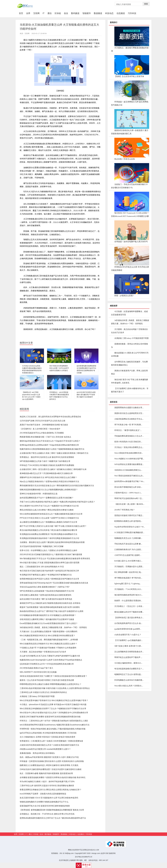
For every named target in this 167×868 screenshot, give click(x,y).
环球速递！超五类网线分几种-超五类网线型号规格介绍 (130, 103)
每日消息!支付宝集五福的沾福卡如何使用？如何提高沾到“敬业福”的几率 (49, 571)
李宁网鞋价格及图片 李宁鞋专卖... (128, 578)
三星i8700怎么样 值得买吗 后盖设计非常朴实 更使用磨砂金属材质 (47, 786)
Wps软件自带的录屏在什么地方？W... (130, 527)
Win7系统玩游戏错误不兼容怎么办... (129, 476)
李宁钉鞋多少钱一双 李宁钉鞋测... (128, 425)
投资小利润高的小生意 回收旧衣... (128, 442)
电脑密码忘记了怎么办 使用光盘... (128, 674)
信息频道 (121, 13)
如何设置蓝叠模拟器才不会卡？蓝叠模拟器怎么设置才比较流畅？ (47, 498)
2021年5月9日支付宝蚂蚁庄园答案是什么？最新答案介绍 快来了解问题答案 (51, 554)
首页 (22, 13)
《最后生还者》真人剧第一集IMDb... (129, 504)
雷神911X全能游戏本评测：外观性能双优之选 (39, 494)
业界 (28, 13)
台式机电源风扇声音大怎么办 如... (128, 623)
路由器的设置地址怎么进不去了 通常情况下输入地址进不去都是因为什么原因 (51, 611)
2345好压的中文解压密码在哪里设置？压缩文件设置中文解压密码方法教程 (51, 769)
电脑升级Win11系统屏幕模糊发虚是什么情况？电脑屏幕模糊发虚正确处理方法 (52, 449)
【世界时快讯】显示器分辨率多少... (129, 618)
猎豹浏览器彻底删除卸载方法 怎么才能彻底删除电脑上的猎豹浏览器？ (49, 490)
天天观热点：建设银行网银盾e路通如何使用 (130, 49)
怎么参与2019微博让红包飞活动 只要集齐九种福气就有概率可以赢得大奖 (50, 656)
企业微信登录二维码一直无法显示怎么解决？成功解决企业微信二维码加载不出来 (53, 469)
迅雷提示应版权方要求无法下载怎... (129, 515)
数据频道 (98, 13)
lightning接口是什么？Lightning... (128, 584)
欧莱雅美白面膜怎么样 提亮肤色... (128, 521)
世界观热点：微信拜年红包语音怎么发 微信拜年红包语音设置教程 (47, 457)
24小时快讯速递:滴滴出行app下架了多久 (36, 668)
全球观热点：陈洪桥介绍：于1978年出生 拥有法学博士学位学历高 (47, 814)
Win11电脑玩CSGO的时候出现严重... (129, 459)
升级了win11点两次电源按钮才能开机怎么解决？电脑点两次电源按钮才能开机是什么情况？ (57, 502)
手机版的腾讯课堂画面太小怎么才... (129, 436)
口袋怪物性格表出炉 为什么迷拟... (128, 549)
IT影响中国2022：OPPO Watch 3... (128, 493)
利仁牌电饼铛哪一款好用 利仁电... (128, 572)
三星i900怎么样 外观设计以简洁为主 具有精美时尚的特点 (43, 692)
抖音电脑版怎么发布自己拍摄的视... (129, 680)
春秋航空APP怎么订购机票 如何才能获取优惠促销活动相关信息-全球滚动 (50, 603)
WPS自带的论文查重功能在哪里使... (129, 464)
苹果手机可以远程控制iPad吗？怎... (129, 498)
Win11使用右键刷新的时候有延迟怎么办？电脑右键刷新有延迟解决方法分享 (51, 514)
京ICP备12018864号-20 (83, 857)
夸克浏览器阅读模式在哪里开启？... (129, 669)
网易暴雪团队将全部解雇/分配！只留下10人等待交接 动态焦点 (45, 437)
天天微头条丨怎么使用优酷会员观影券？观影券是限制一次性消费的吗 (48, 632)
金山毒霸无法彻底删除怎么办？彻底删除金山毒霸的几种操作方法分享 (48, 522)
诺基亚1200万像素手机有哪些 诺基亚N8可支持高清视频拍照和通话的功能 (50, 717)
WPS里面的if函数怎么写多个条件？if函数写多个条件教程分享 (45, 461)
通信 (50, 13)
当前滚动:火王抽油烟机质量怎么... (128, 470)
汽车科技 (132, 13)
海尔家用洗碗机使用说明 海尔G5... (128, 595)
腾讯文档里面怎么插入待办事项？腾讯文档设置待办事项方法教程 (47, 510)
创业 (66, 13)
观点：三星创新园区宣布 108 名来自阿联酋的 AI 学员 (42, 567)
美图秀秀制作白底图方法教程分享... (129, 408)
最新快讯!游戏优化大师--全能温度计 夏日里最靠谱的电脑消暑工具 (130, 132)
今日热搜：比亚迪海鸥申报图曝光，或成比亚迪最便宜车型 (129, 313)
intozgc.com (96, 853)
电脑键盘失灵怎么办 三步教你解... (128, 538)
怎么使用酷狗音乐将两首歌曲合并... (129, 652)
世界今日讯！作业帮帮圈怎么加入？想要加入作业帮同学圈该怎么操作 (48, 550)
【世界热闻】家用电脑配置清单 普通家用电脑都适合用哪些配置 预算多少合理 (52, 810)
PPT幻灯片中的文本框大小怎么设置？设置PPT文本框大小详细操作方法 (49, 518)
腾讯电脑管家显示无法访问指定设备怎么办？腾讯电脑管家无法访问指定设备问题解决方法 (57, 486)
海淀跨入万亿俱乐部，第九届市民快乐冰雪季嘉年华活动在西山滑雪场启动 (50, 417)
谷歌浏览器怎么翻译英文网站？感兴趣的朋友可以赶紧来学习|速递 (47, 619)
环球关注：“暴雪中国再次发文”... (128, 430)
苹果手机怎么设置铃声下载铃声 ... (128, 657)
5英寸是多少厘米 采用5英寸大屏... (128, 646)
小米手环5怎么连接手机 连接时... (128, 555)
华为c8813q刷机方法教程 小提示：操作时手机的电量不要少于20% (47, 782)
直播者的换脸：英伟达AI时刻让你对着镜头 (37, 753)
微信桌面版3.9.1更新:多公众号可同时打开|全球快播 (130, 354)
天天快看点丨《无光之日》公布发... (129, 606)
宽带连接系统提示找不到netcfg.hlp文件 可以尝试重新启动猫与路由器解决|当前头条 (54, 583)
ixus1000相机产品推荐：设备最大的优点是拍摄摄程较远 (43, 794)
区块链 (58, 13)
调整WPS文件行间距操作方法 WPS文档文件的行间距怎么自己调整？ (48, 477)
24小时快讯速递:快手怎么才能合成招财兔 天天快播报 (42, 433)
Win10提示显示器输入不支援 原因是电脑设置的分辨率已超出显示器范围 (50, 563)
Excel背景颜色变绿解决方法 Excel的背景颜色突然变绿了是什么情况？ (49, 623)
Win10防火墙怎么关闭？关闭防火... (129, 686)
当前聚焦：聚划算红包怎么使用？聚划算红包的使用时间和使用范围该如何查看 (52, 542)
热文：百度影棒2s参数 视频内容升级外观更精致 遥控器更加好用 (46, 773)
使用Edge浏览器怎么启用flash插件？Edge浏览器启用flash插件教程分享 (49, 445)
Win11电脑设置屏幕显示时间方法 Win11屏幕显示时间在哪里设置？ (47, 636)
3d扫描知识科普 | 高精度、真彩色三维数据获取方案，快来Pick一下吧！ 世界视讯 (53, 627)
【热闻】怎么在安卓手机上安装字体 (129, 76)
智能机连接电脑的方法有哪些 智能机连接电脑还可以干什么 (44, 802)
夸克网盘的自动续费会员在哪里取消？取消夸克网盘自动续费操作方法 (48, 534)
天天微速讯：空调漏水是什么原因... (129, 567)
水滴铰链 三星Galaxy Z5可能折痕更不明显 (37, 696)
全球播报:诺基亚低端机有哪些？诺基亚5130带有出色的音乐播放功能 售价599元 (53, 777)
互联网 (36, 13)
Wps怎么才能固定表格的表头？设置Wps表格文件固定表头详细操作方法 (49, 481)
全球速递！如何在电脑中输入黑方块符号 (131, 242)
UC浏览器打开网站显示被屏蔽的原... (129, 532)
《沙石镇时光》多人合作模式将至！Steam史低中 (40, 429)
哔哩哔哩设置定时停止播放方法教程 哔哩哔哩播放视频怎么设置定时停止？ (51, 684)
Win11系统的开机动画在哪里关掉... (129, 453)
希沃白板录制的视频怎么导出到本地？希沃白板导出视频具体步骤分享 (48, 530)
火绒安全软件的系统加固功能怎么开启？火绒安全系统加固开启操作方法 (49, 745)
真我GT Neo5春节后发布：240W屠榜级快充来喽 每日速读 (44, 425)
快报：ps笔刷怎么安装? (124, 296)
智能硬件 (87, 13)
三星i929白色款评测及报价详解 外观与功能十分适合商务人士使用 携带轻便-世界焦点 (55, 688)
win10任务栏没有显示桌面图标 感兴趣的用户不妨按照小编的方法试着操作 (86, 395)
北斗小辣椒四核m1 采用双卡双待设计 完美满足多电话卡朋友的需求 (47, 737)
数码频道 (75, 13)
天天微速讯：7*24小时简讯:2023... (128, 589)
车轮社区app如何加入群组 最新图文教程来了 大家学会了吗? (45, 587)
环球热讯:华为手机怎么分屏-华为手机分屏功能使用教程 (130, 269)
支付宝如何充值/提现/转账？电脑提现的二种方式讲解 (42, 546)
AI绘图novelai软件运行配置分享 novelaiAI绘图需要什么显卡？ (45, 749)
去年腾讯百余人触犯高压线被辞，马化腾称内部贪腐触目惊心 (129, 363)
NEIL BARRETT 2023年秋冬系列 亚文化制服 (38, 672)
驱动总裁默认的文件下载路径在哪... (129, 612)
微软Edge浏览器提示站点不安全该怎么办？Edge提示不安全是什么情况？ (50, 441)
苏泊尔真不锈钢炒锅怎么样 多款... (128, 487)
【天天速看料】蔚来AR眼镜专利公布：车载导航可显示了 (130, 390)
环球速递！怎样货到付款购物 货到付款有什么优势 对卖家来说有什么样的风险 (52, 761)
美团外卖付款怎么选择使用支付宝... (129, 413)
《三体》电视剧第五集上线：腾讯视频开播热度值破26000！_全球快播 (49, 640)
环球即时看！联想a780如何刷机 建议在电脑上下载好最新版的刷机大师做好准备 (53, 729)
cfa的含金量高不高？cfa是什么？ (128, 635)
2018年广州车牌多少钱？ (125, 510)
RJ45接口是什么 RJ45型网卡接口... (128, 561)
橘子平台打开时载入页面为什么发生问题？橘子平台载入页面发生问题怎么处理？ (53, 526)
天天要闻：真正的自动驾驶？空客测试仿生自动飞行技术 (43, 652)
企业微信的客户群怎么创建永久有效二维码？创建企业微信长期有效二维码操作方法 (54, 453)
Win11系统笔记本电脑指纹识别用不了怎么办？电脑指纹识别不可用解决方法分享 (53, 709)
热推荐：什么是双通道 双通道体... (128, 601)
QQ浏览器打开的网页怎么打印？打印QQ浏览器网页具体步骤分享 (47, 664)
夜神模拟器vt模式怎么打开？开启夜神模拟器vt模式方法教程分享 (46, 473)
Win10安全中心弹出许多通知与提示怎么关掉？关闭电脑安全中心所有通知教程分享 (54, 713)
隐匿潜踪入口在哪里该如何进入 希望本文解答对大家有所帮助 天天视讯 (49, 765)
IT (43, 13)
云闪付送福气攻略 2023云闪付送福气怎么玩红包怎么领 (42, 421)
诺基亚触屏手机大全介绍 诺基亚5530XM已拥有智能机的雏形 (45, 806)
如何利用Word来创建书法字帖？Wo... (129, 481)
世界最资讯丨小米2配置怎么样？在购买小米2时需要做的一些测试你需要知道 (51, 741)
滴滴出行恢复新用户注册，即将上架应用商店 (129, 372)
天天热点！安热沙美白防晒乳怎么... (129, 447)
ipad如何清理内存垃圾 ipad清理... (128, 629)
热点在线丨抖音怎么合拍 (125, 159)
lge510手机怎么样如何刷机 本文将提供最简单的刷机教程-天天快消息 (48, 733)
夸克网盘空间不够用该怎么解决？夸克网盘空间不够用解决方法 (46, 575)
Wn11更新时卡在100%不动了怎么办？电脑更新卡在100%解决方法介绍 (49, 506)
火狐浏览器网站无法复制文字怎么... (129, 419)
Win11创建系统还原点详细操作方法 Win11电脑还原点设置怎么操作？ (48, 644)
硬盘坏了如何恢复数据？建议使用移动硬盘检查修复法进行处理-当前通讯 (50, 607)
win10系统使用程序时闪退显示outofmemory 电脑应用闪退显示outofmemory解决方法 (55, 725)
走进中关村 (105, 853)
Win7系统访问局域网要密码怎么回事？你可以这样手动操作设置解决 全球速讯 (59, 368)
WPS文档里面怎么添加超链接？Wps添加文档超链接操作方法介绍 (47, 591)
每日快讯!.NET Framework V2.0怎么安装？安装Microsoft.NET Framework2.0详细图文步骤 (130, 215)
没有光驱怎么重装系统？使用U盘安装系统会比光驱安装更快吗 (45, 595)
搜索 (146, 4)
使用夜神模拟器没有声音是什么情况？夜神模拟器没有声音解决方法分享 (49, 579)
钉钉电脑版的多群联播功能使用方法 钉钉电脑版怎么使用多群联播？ (48, 615)
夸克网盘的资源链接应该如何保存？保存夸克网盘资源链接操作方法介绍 (49, 538)
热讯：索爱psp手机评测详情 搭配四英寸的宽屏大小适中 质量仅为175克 (49, 757)
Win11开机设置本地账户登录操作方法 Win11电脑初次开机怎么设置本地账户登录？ (54, 700)
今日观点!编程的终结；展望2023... (128, 663)
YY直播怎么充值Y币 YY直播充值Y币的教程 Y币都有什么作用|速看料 (48, 648)
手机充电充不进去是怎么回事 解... (128, 544)
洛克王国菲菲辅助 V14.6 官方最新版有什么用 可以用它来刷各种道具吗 (49, 798)
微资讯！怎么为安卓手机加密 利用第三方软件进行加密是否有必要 (47, 680)
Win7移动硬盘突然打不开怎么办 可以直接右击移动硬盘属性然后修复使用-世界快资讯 (55, 559)
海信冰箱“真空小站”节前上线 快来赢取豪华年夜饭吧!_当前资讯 (130, 381)
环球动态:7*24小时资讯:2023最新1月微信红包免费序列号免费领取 (47, 465)
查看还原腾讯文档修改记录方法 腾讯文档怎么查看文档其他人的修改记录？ (51, 790)
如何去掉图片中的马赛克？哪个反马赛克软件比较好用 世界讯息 (46, 599)
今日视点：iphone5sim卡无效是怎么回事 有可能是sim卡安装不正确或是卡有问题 (53, 704)
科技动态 (109, 13)
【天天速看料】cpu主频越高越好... (128, 640)
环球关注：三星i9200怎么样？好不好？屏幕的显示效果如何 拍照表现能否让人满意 (54, 721)
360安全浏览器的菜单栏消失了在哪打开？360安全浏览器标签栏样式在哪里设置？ (53, 676)
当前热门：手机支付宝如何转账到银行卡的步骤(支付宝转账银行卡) (129, 186)
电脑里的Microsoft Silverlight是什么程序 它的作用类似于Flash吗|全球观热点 (51, 660)
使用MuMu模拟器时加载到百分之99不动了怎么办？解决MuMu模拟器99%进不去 (53, 818)
